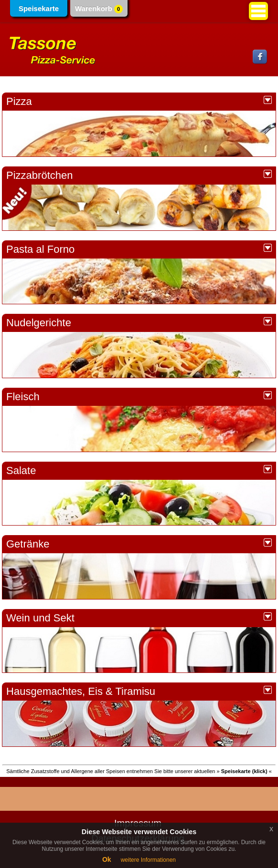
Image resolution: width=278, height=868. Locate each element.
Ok (107, 859)
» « (244, 771)
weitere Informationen (148, 860)
